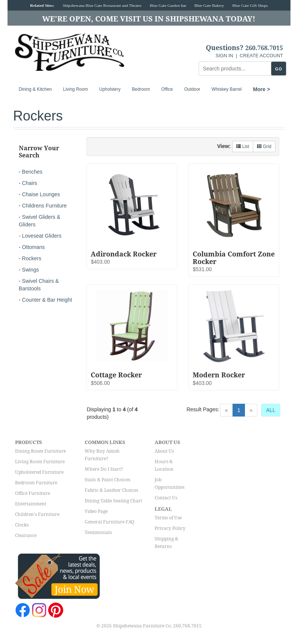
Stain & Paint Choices (107, 480)
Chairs (29, 183)
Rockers (31, 258)
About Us (164, 451)
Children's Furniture (37, 514)
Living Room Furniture (40, 462)
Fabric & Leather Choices (111, 490)
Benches (32, 172)
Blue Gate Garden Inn (168, 5)
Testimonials (98, 533)
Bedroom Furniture (36, 483)
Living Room (76, 89)
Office (167, 89)
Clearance (26, 536)
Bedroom (141, 89)
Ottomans (33, 247)
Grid (264, 147)
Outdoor (192, 89)
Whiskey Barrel (227, 89)
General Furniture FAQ (109, 522)
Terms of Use (168, 518)
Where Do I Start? (104, 469)
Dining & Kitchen (35, 89)
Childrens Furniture (44, 206)
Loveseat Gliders (42, 236)
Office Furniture (33, 493)
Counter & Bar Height (47, 300)
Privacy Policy (170, 528)
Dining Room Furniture (40, 451)
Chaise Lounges (41, 194)
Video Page (96, 511)
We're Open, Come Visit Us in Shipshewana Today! (149, 19)
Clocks (22, 525)
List (243, 147)
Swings (30, 270)
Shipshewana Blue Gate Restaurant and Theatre (102, 5)
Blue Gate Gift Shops (250, 5)
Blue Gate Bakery (209, 5)
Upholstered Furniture (39, 472)
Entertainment (31, 504)
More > (262, 89)
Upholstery (110, 89)
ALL (271, 410)
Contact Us (166, 498)
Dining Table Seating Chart (113, 501)
